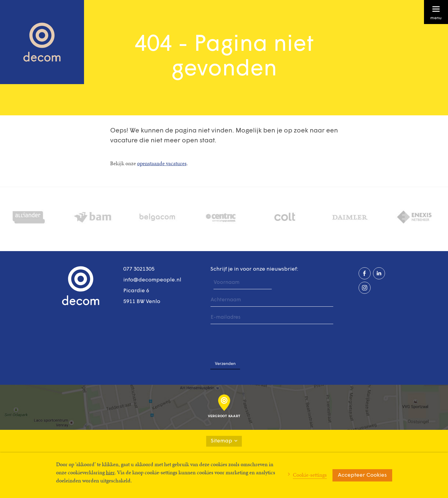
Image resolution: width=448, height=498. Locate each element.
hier (110, 472)
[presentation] (256, 339)
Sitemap (224, 441)
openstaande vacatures (162, 163)
